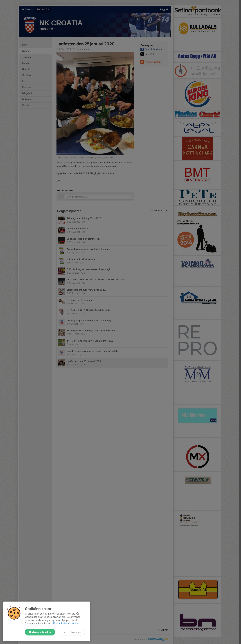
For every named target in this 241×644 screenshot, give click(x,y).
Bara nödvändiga (71, 632)
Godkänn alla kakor (40, 632)
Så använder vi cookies (66, 623)
